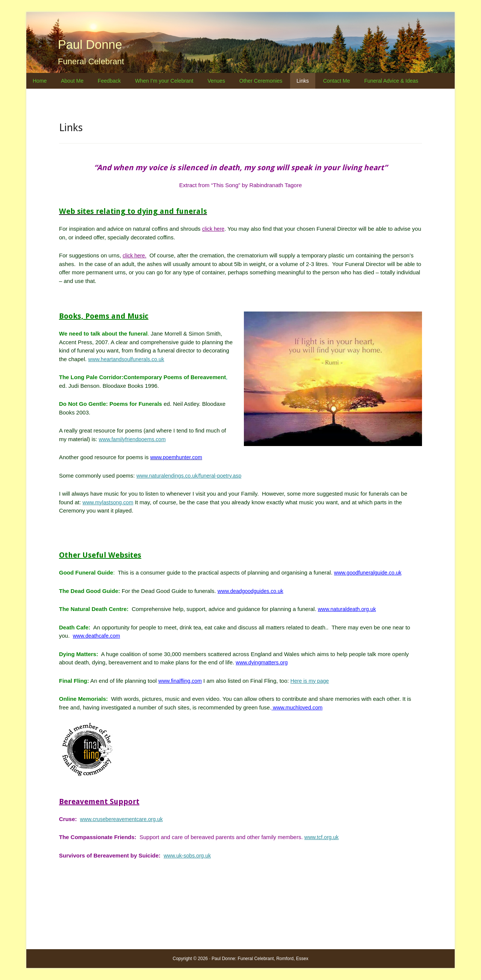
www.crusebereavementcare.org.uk (124, 819)
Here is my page (314, 681)
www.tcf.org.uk (323, 837)
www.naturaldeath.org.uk (349, 609)
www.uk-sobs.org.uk (189, 855)
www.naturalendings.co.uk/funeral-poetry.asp (192, 476)
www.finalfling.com (181, 681)
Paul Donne (102, 43)
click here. (135, 255)
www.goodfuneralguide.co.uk (370, 572)
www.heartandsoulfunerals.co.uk (129, 359)
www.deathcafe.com (98, 636)
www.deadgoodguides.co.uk (253, 591)
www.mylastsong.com (110, 502)
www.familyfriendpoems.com (135, 439)
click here (214, 229)
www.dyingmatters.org (263, 662)
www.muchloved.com (299, 707)
